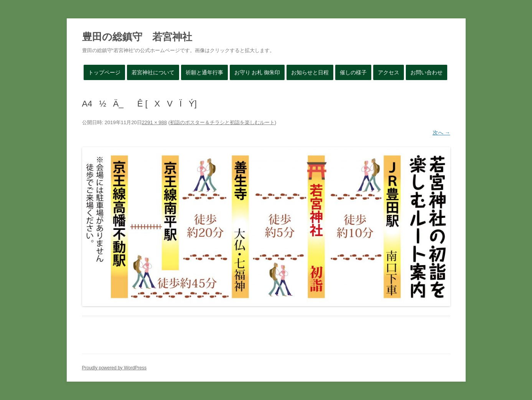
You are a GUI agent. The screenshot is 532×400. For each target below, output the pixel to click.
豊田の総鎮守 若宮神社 (137, 37)
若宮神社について (153, 72)
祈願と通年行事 (204, 72)
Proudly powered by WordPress (114, 368)
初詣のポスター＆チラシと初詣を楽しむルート (222, 122)
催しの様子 (353, 72)
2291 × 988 (154, 122)
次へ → (441, 133)
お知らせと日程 (310, 72)
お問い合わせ (427, 72)
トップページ (104, 72)
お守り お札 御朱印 (257, 72)
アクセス (389, 72)
